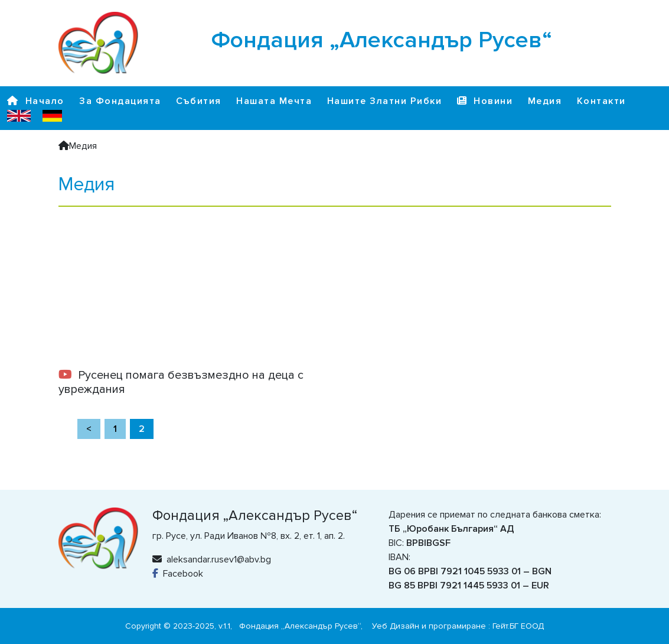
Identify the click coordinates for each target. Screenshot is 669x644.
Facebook (178, 574)
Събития (199, 101)
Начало (36, 101)
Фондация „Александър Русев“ (300, 626)
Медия (545, 101)
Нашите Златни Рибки (385, 101)
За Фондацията (120, 101)
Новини (485, 101)
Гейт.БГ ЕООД (518, 626)
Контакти (601, 101)
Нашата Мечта (274, 101)
